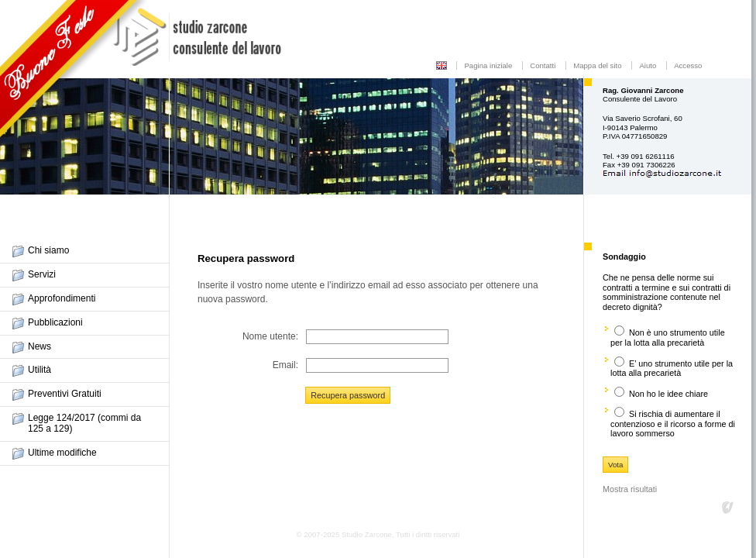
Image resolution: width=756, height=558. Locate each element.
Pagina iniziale (488, 65)
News (40, 346)
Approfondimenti (62, 298)
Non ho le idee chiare (668, 394)
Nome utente (269, 336)
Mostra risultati (630, 489)
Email (284, 365)
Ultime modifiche (62, 453)
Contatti (543, 65)
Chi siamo (48, 250)
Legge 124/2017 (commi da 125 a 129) (84, 423)
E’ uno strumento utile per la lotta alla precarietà (672, 369)
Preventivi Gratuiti (65, 394)
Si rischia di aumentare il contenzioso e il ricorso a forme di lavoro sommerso (673, 424)
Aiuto (648, 65)
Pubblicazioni (55, 322)
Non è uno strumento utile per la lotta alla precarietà (668, 338)
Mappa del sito (597, 65)
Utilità (40, 370)
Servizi (42, 274)
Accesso (688, 65)
